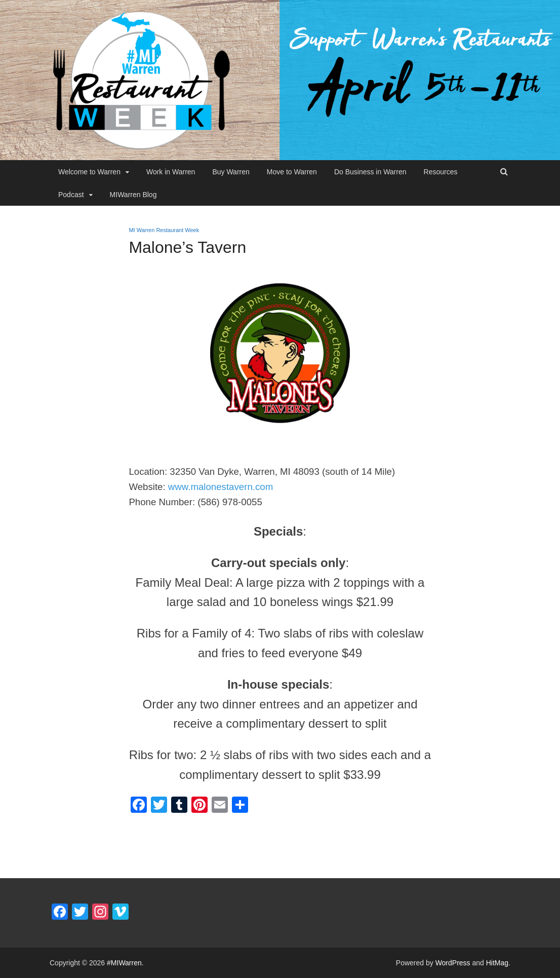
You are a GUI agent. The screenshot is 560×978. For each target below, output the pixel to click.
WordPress (453, 963)
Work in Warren (171, 172)
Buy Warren (231, 172)
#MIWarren (124, 963)
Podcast (71, 195)
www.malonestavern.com (221, 487)
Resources (441, 172)
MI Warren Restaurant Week (164, 230)
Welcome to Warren (89, 172)
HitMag (497, 963)
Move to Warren (292, 172)
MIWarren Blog (133, 195)
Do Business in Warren (370, 172)
